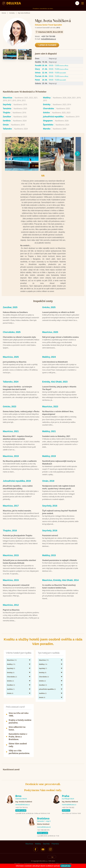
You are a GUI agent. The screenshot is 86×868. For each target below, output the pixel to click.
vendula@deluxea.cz (22, 797)
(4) (10, 686)
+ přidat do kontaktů (47, 45)
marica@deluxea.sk (44, 820)
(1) (11, 682)
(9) (43, 665)
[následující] (77, 154)
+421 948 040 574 (43, 823)
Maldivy (38, 836)
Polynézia (55, 836)
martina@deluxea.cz (69, 797)
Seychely (46, 836)
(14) (43, 657)
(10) (12, 653)
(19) (44, 653)
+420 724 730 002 (68, 800)
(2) (12, 669)
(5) (11, 661)
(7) (43, 661)
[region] (43, 154)
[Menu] (82, 3)
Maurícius (29, 836)
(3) (11, 665)
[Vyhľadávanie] (77, 3)
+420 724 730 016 (21, 800)
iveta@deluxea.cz (48, 39)
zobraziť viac (66, 866)
